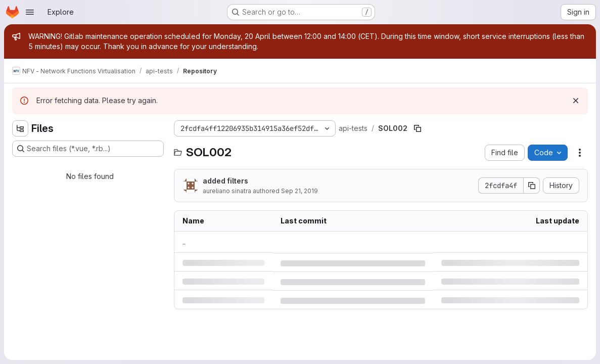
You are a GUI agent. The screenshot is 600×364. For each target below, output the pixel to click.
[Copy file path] (418, 128)
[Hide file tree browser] (20, 128)
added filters (225, 181)
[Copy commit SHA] (532, 186)
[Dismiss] (576, 101)
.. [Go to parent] (184, 242)
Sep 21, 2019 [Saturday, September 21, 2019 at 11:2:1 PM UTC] (299, 191)
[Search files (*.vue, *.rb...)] (88, 149)
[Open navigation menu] (30, 12)
